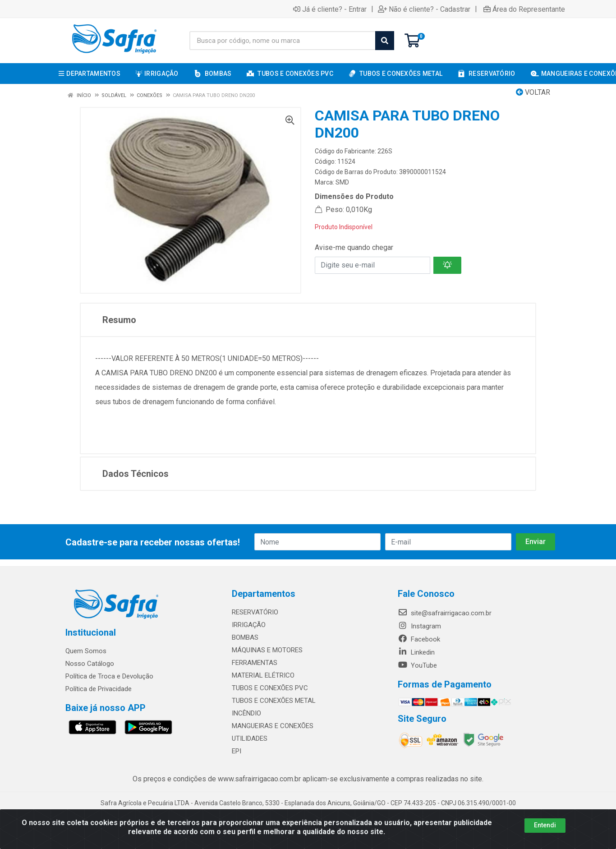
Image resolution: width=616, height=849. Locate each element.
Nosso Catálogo (90, 664)
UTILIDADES (250, 738)
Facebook (419, 639)
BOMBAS (245, 637)
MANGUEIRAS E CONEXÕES (273, 726)
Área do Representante (524, 9)
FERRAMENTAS (255, 663)
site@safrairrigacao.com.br (445, 613)
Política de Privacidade (99, 689)
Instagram (419, 626)
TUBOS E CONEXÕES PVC (270, 688)
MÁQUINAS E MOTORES (267, 650)
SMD (342, 182)
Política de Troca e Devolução (109, 676)
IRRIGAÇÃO (249, 625)
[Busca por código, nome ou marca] (283, 41)
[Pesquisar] (385, 41)
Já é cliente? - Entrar (330, 9)
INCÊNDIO (246, 713)
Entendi (545, 825)
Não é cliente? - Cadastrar (424, 9)
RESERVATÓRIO (255, 612)
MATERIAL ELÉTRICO (263, 675)
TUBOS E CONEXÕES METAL (274, 701)
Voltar (533, 92)
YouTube (417, 665)
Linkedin (416, 652)
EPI (237, 751)
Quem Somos (86, 651)
